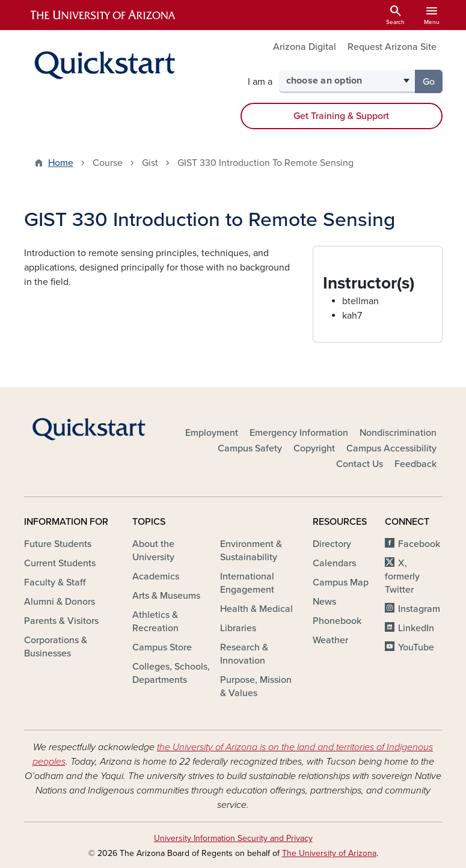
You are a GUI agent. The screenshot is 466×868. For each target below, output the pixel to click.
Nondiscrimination (398, 433)
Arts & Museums (166, 596)
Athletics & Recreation (155, 622)
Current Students (60, 563)
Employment (212, 433)
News (324, 602)
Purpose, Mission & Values (256, 686)
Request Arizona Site (392, 47)
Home (61, 163)
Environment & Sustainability (251, 551)
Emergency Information (299, 433)
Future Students (58, 544)
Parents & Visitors (61, 621)
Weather (330, 640)
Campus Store (162, 647)
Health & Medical (256, 609)
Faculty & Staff (55, 582)
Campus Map (341, 582)
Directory (332, 544)
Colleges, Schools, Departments (171, 673)
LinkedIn (416, 628)
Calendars (334, 563)
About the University (153, 551)
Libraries (238, 628)
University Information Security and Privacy (233, 838)
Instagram (419, 609)
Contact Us (360, 464)
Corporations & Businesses (56, 647)
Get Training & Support (341, 116)
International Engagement (247, 583)
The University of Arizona (329, 853)
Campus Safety (250, 448)
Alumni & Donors (60, 602)
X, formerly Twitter (402, 576)
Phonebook (337, 621)
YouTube (416, 647)
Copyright (314, 448)
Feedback (415, 464)
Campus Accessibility (391, 448)
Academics (156, 576)
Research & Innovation (244, 654)
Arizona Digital (305, 47)
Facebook (419, 544)
